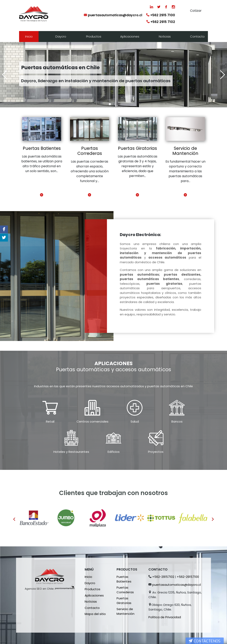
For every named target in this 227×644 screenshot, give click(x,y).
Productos (94, 36)
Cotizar (196, 11)
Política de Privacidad (165, 617)
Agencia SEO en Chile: (39, 589)
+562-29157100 (188, 577)
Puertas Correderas (90, 151)
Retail (50, 421)
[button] (110, 104)
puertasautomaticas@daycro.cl (113, 15)
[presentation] (14, 520)
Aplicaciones (130, 36)
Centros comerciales (92, 421)
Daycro (61, 36)
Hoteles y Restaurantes (71, 452)
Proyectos (156, 452)
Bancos (177, 421)
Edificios (114, 452)
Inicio (29, 36)
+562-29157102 (163, 577)
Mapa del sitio (95, 614)
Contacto (197, 36)
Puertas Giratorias (137, 148)
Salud (135, 421)
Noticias (165, 36)
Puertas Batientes (42, 148)
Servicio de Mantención (185, 151)
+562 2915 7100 (161, 15)
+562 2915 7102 (161, 22)
